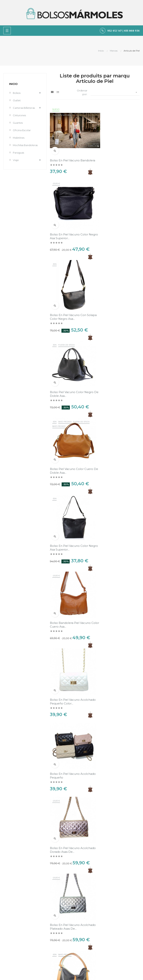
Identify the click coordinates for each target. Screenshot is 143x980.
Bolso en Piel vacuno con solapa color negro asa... (68, 230)
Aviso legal (80, 920)
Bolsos (17, 93)
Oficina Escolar (22, 130)
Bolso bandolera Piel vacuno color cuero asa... (70, 454)
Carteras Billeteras (24, 108)
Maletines (19, 138)
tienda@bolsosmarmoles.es (18, 906)
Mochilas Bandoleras (25, 145)
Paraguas (18, 153)
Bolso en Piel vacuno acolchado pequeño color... (116, 454)
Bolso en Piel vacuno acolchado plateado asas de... (118, 596)
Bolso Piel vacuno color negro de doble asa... (67, 305)
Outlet (17, 100)
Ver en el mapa (131, 806)
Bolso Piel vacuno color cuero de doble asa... (118, 305)
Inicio (13, 84)
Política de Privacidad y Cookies (92, 926)
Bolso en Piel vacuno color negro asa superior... (116, 155)
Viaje (16, 160)
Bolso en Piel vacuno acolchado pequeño (111, 525)
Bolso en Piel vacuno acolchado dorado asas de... (70, 596)
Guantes (18, 123)
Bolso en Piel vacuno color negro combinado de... (69, 671)
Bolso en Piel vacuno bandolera (65, 155)
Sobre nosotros (82, 933)
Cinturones (19, 115)
